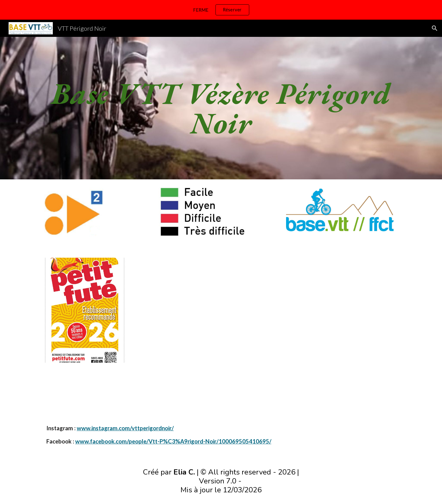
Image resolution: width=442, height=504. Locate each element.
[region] (221, 10)
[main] (221, 108)
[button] (435, 28)
